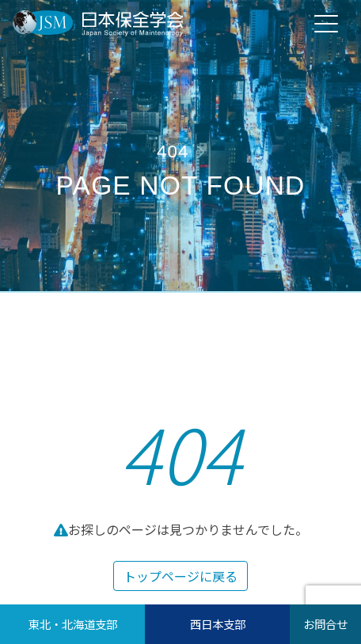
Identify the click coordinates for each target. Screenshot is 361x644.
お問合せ (325, 624)
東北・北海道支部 (73, 624)
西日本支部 (218, 624)
